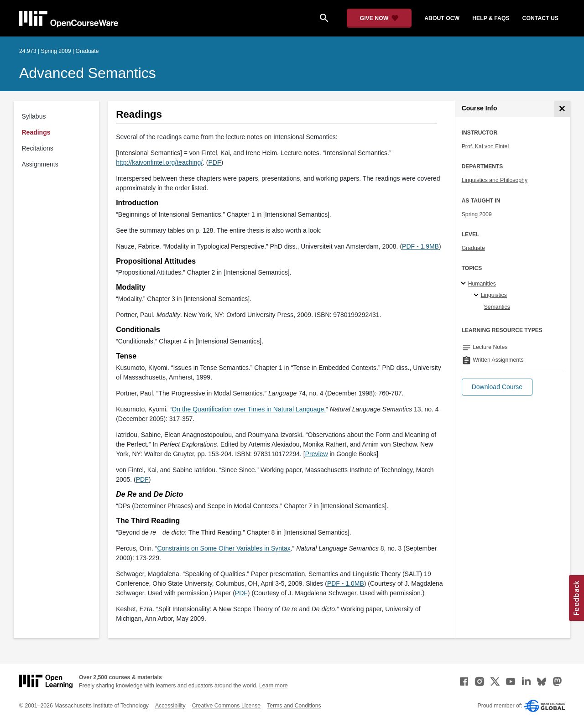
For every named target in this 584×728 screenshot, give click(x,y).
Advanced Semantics (88, 73)
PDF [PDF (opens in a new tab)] (215, 162)
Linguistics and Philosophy (495, 180)
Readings (36, 132)
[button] (497, 387)
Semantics (497, 307)
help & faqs (491, 18)
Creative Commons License (226, 706)
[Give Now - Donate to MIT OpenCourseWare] (379, 18)
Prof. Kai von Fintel (485, 146)
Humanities (482, 284)
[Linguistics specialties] (477, 296)
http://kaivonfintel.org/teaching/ (159, 162)
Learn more (274, 686)
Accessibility (170, 706)
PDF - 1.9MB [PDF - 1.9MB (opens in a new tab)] (420, 246)
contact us (540, 18)
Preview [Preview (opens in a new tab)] (317, 454)
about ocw (442, 18)
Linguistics (494, 295)
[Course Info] (562, 109)
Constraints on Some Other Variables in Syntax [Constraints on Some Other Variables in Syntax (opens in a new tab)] (224, 548)
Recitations (38, 148)
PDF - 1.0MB (346, 583)
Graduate (473, 248)
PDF (241, 593)
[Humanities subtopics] (465, 284)
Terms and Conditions (294, 706)
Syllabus (34, 116)
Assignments (40, 164)
